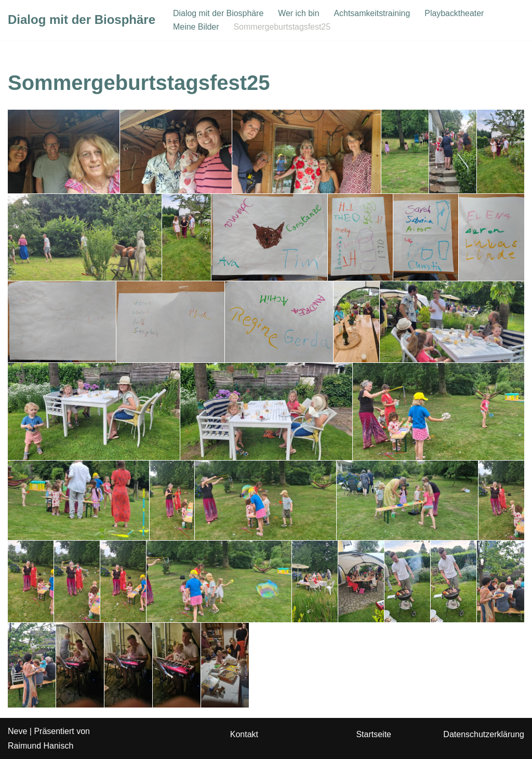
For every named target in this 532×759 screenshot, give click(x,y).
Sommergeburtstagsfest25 (283, 27)
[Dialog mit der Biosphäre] (82, 20)
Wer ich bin (299, 13)
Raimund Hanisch (41, 746)
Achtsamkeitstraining (373, 13)
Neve (17, 732)
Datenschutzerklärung (484, 735)
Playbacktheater (456, 13)
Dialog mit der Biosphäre (218, 13)
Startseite (374, 735)
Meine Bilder (196, 27)
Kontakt (244, 735)
